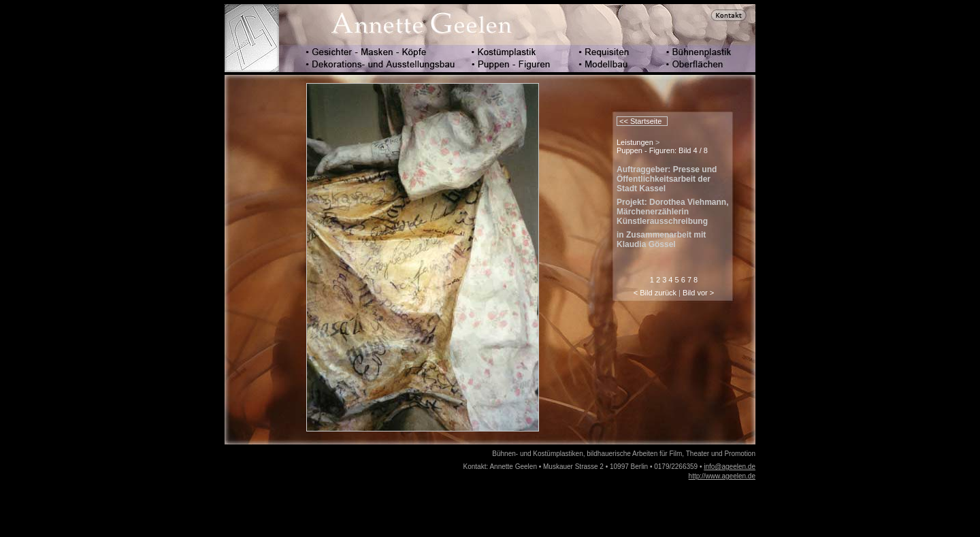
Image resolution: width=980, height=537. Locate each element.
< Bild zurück (655, 293)
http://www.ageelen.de (722, 476)
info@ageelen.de (730, 467)
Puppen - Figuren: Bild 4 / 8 (662, 150)
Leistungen (635, 142)
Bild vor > (698, 293)
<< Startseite (639, 121)
